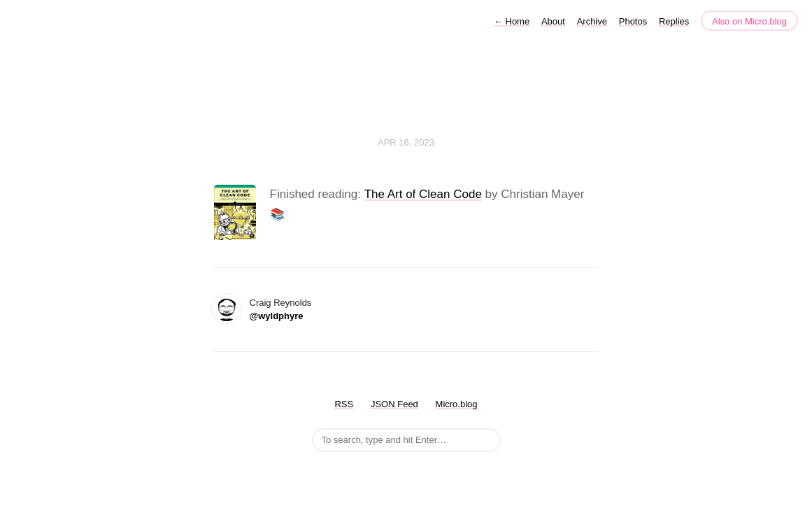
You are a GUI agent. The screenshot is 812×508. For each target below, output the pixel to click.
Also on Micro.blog (749, 21)
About (553, 21)
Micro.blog (457, 404)
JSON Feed (394, 404)
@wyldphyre (277, 316)
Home (512, 21)
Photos (633, 21)
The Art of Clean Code (423, 194)
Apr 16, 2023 (406, 142)
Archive (592, 21)
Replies (674, 21)
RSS (344, 404)
